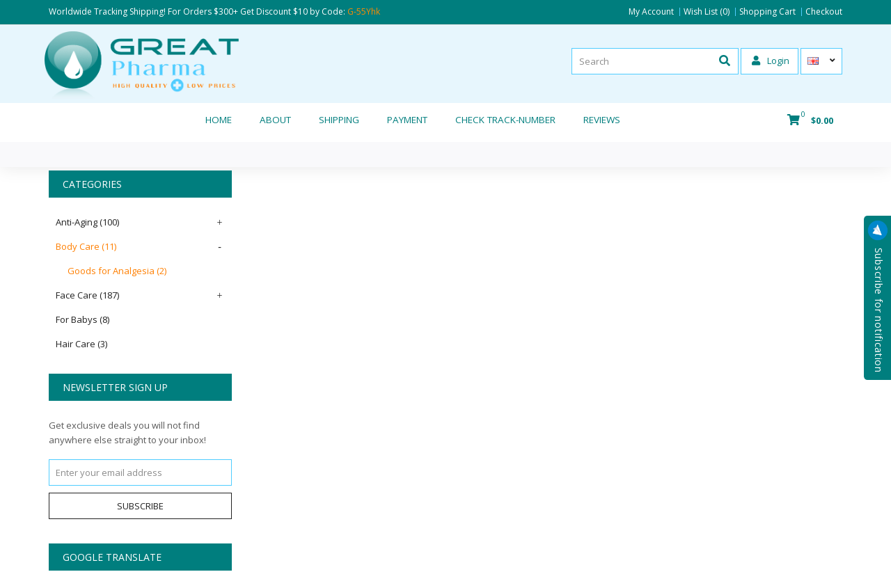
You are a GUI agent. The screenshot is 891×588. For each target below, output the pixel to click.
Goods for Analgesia (117, 271)
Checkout (824, 12)
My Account (651, 12)
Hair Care (81, 344)
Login (771, 61)
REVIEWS (602, 120)
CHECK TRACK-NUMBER (505, 120)
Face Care (87, 295)
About (275, 120)
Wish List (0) (707, 12)
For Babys (82, 319)
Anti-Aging (87, 222)
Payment (407, 120)
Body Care (86, 246)
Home (219, 120)
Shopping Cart (767, 12)
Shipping (339, 120)
